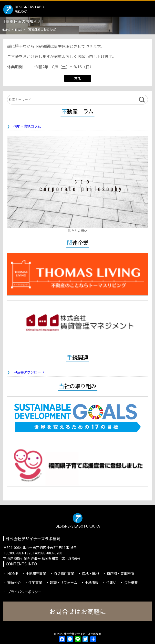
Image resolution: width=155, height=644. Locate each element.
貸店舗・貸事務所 (120, 573)
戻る (78, 78)
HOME (13, 573)
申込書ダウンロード (29, 372)
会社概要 (131, 582)
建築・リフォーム (63, 582)
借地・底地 (90, 573)
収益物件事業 (64, 573)
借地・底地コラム (27, 126)
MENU (149, 8)
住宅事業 (35, 582)
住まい (111, 582)
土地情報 (92, 582)
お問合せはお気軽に (78, 611)
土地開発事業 (36, 573)
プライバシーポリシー (24, 592)
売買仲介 (14, 582)
